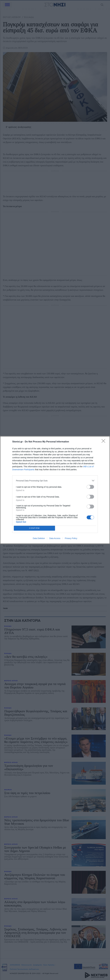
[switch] (90, 487)
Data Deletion (39, 538)
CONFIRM (34, 528)
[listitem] (55, 481)
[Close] (104, 442)
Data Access (55, 538)
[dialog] (55, 490)
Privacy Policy (71, 538)
